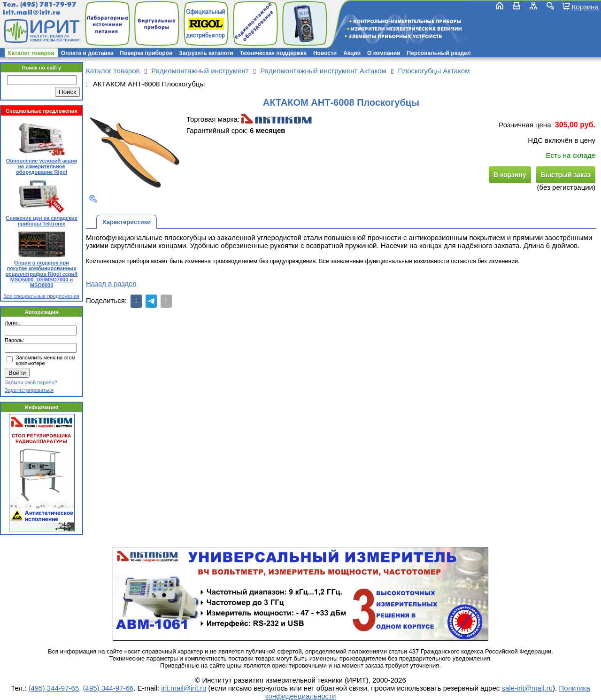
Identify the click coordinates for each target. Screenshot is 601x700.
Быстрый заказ (566, 175)
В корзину (510, 175)
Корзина (585, 7)
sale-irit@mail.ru (527, 688)
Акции (352, 53)
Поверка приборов (146, 53)
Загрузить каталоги (206, 53)
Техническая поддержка (273, 53)
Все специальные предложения (41, 296)
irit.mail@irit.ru (32, 12)
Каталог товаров (31, 53)
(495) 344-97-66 (108, 688)
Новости (325, 53)
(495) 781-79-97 (48, 4)
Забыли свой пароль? (31, 382)
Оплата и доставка (87, 53)
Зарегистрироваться (29, 390)
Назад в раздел (111, 284)
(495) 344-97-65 (54, 688)
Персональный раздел (439, 53)
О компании (384, 53)
